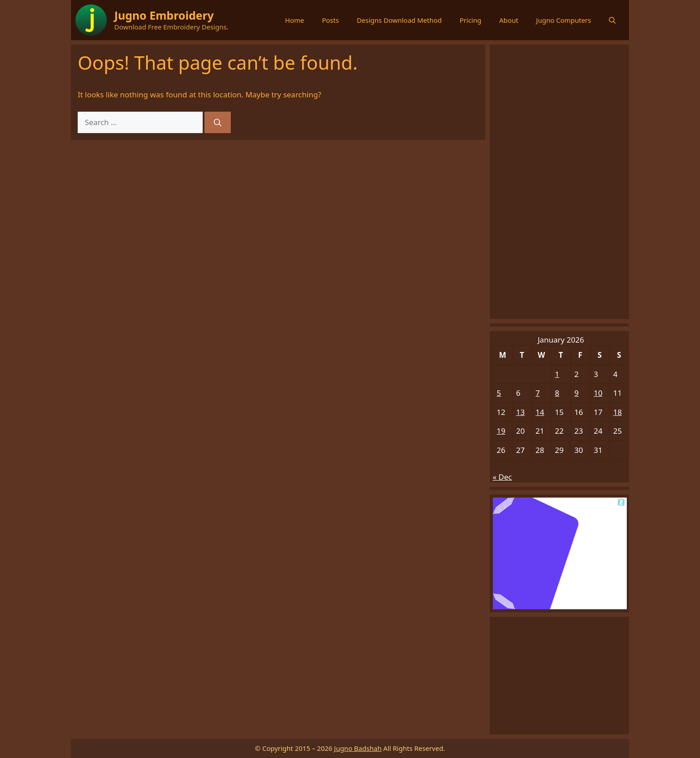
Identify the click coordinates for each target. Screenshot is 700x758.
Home (295, 20)
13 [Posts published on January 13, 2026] (520, 412)
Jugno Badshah (358, 748)
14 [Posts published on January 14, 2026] (540, 412)
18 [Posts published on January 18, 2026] (618, 412)
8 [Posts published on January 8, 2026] (557, 393)
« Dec (502, 477)
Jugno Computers (564, 20)
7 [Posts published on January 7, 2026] (538, 393)
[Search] (218, 122)
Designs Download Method (399, 20)
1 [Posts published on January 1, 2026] (557, 374)
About (509, 20)
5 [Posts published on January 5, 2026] (499, 393)
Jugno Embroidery (164, 15)
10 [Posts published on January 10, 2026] (598, 393)
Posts (330, 20)
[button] (612, 20)
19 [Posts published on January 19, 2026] (501, 431)
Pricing (471, 20)
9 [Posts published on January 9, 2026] (577, 393)
